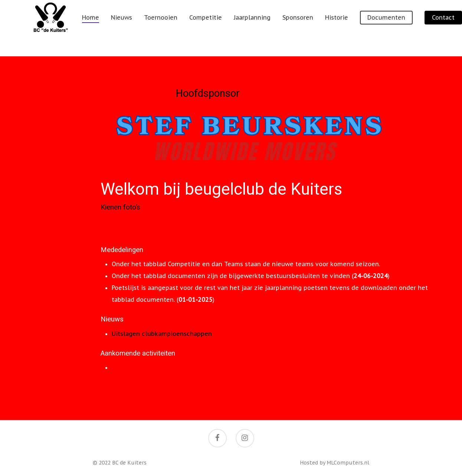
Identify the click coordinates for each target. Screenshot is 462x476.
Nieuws (137, 28)
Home (106, 28)
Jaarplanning (268, 28)
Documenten (402, 28)
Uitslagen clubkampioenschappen (162, 334)
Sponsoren (313, 28)
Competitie (221, 28)
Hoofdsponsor (208, 93)
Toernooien (176, 28)
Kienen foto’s (120, 207)
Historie (352, 28)
